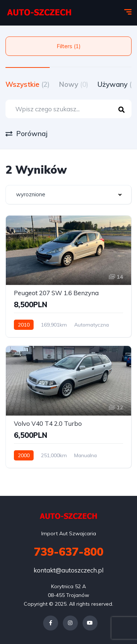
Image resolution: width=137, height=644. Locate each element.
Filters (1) (69, 46)
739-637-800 (69, 552)
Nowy (74, 84)
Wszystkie (28, 84)
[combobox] (68, 195)
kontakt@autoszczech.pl (68, 570)
